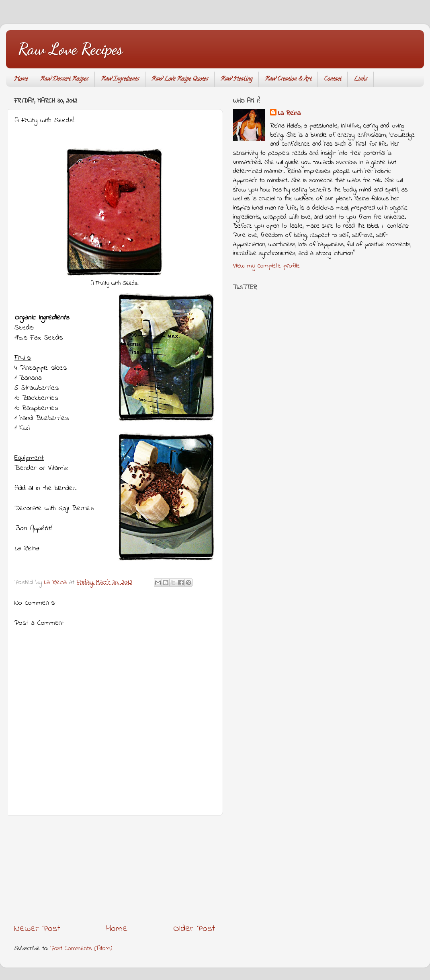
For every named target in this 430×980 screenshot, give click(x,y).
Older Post (194, 929)
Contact (333, 79)
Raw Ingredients (120, 79)
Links (360, 79)
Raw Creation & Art (288, 79)
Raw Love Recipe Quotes (180, 79)
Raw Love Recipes (70, 49)
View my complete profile (266, 266)
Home (21, 79)
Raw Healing (236, 79)
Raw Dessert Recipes (64, 79)
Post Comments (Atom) (81, 949)
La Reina (289, 114)
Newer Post (37, 929)
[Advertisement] (115, 869)
